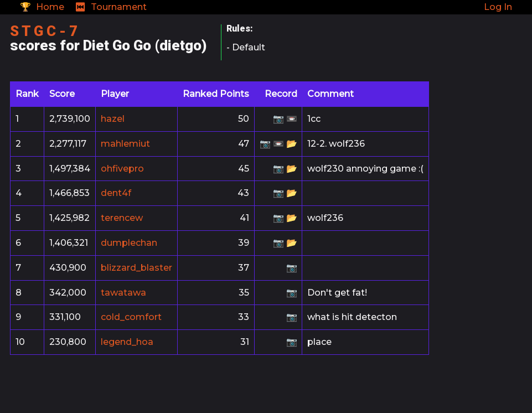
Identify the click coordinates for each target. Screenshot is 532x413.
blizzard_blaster (136, 268)
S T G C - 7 (44, 31)
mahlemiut (125, 144)
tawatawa (123, 293)
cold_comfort (131, 317)
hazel (113, 119)
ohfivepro (122, 169)
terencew (122, 218)
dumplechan (129, 243)
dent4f (116, 193)
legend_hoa (127, 342)
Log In (498, 7)
